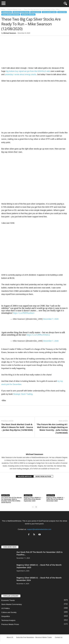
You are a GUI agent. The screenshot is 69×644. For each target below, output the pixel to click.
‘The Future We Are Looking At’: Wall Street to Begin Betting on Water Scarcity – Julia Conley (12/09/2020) (52, 429)
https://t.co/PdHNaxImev (24, 313)
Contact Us (59, 637)
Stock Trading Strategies (11, 14)
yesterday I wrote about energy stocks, (21, 74)
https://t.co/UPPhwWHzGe (38, 335)
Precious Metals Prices (14, 9)
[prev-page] (33, 507)
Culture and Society (9, 612)
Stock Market (36, 12)
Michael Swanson (10, 33)
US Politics (6, 608)
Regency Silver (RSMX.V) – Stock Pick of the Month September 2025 (33, 499)
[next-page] (36, 507)
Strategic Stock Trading (23, 394)
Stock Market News (49, 12)
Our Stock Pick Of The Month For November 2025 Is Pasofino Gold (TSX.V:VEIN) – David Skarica (12, 500)
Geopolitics (6, 616)
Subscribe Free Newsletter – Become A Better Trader (34, 637)
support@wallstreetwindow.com (39, 529)
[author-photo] (34, 445)
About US (10, 637)
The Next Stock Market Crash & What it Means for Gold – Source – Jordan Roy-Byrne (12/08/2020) (17, 427)
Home (3, 9)
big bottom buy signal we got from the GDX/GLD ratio (28, 71)
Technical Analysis (28, 14)
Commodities (7, 12)
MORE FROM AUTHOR (43, 476)
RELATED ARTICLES (25, 476)
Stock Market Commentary (12, 604)
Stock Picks (62, 12)
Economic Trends (8, 600)
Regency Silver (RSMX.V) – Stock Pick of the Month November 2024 (56, 499)
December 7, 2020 (51, 319)
